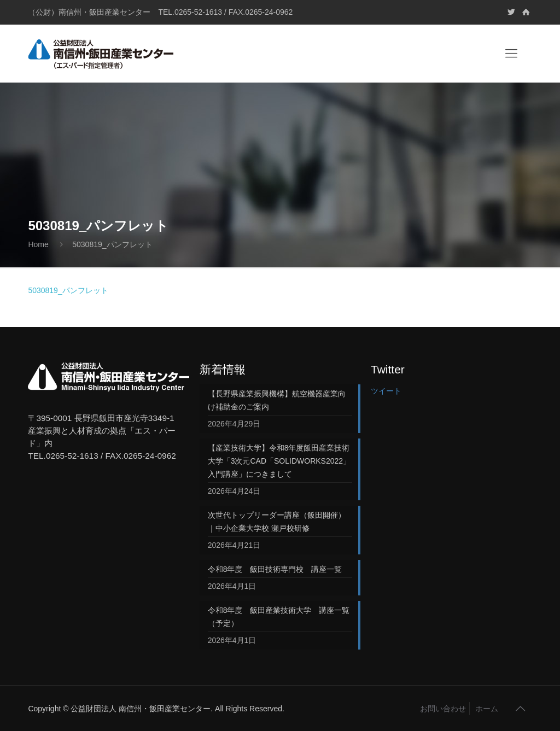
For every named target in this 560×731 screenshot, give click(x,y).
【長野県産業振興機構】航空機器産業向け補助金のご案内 (277, 400)
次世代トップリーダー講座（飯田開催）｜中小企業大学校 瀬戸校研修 (277, 522)
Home (38, 244)
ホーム (487, 709)
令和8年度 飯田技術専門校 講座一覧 (275, 569)
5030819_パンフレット (68, 290)
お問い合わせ (443, 709)
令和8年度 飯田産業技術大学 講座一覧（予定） (279, 617)
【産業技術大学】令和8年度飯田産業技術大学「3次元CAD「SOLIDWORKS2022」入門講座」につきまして (279, 461)
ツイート (386, 391)
